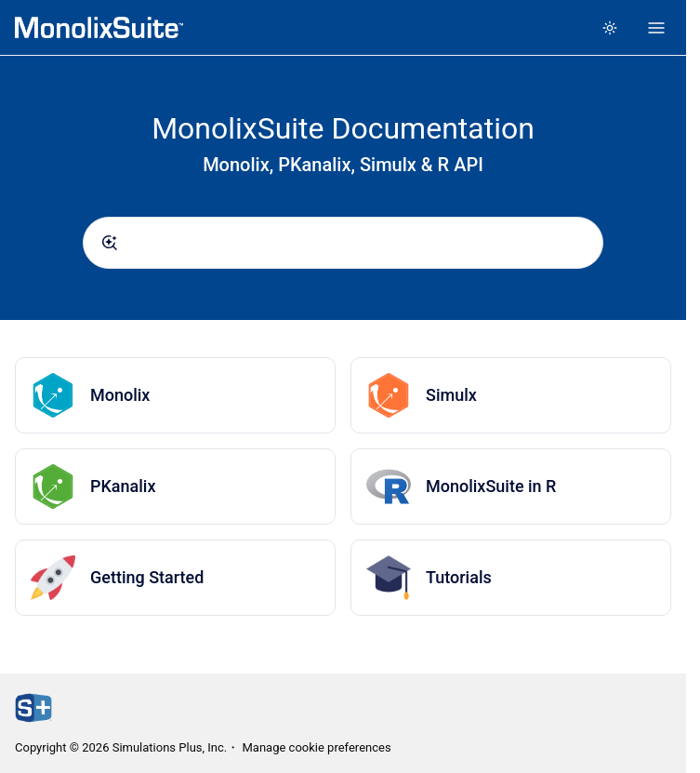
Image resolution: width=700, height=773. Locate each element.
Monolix (120, 395)
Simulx (451, 395)
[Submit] (110, 243)
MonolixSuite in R (491, 486)
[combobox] (343, 243)
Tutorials (459, 577)
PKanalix (123, 486)
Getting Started (147, 577)
